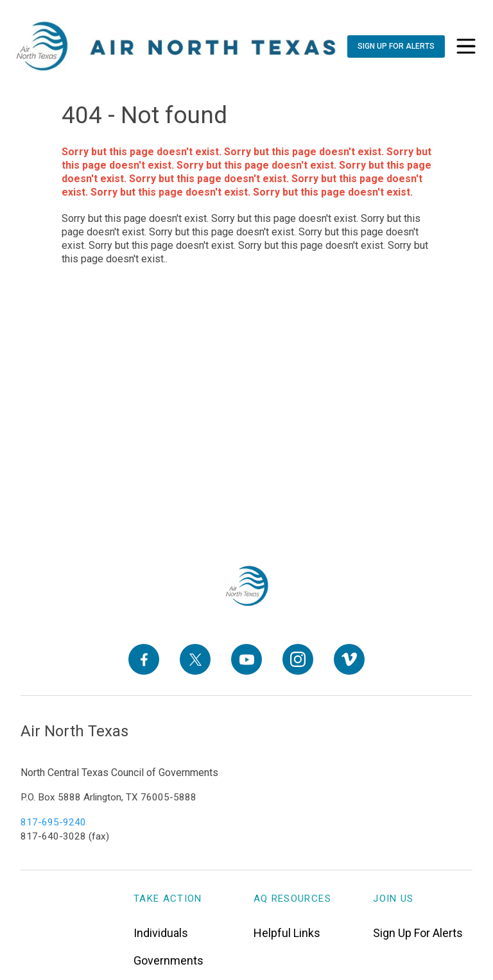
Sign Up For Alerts (418, 933)
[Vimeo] (349, 659)
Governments (169, 960)
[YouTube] (246, 659)
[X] (195, 659)
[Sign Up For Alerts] (396, 46)
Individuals (161, 933)
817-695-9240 (53, 822)
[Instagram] (298, 659)
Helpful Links (287, 933)
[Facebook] (144, 659)
